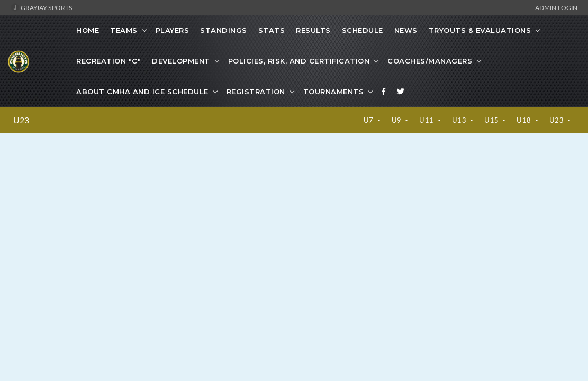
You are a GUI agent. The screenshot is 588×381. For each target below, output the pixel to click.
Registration (256, 92)
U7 (370, 120)
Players (173, 30)
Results (313, 30)
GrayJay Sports (42, 7)
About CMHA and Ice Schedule (142, 92)
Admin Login (556, 7)
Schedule (363, 30)
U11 (427, 120)
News (406, 30)
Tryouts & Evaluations (480, 30)
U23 (21, 120)
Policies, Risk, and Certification (299, 61)
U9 (398, 120)
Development (181, 61)
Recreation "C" (108, 61)
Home (88, 30)
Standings (224, 30)
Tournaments (334, 92)
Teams (124, 30)
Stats (272, 30)
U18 (525, 120)
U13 (460, 120)
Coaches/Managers (430, 61)
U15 (492, 120)
